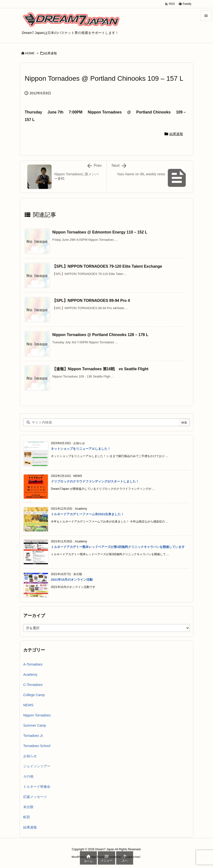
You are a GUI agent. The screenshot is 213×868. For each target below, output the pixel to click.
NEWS (28, 705)
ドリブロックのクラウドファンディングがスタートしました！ (95, 481)
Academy (30, 675)
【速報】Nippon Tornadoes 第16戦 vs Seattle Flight (100, 369)
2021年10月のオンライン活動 (72, 580)
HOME (30, 53)
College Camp (34, 695)
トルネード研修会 (37, 787)
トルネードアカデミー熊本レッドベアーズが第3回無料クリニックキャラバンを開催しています (118, 547)
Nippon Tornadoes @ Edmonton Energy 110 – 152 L (100, 232)
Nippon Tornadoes (37, 715)
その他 (28, 776)
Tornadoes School (37, 746)
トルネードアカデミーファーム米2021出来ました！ (87, 514)
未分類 (28, 807)
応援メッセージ (35, 797)
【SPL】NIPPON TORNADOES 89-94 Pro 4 (91, 301)
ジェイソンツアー (37, 766)
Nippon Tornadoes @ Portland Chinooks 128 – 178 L (100, 335)
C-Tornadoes (33, 685)
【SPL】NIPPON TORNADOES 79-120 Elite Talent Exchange (107, 266)
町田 (27, 817)
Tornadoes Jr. (33, 736)
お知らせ (30, 756)
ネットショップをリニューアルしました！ (81, 449)
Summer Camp (35, 725)
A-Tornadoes (33, 664)
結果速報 (51, 53)
